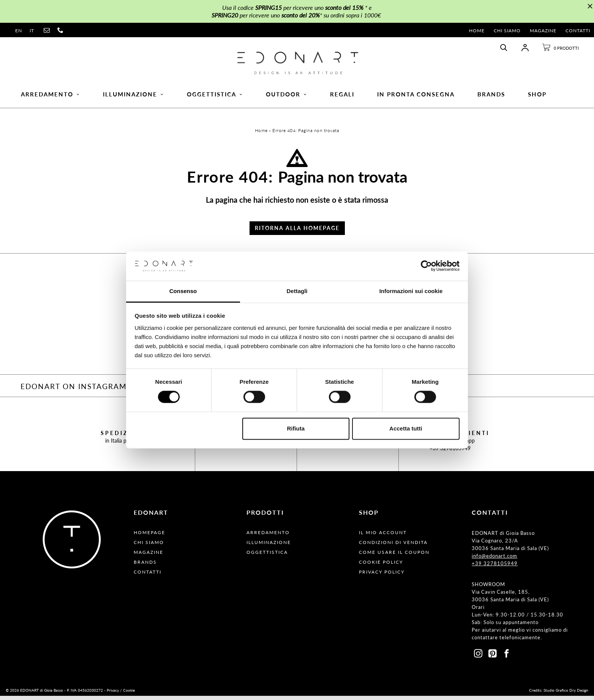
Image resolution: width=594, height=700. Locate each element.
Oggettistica (215, 97)
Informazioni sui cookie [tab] (411, 291)
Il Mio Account (383, 537)
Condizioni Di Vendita (393, 546)
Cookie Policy (381, 566)
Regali (342, 97)
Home (477, 31)
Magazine (543, 31)
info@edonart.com (494, 560)
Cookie (129, 694)
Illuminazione (133, 97)
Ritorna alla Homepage (297, 232)
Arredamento (51, 97)
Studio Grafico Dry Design (566, 694)
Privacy (113, 694)
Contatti (578, 31)
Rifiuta (296, 428)
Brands (491, 97)
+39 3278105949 (450, 452)
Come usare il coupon (394, 556)
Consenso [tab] (183, 291)
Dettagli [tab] (297, 291)
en (19, 31)
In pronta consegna (416, 97)
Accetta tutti (406, 428)
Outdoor (287, 97)
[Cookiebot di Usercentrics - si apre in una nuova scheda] (426, 266)
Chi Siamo (507, 31)
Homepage (149, 537)
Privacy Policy (382, 576)
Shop (537, 97)
